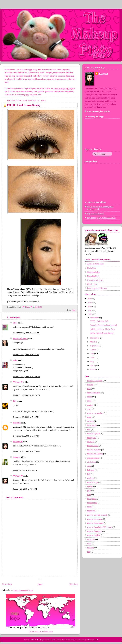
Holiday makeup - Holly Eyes (102, 329)
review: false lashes (95, 523)
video (90, 397)
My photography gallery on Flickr (101, 218)
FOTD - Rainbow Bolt (99, 321)
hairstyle (91, 470)
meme (90, 507)
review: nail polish (95, 454)
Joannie (16, 457)
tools (89, 543)
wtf (89, 552)
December (95, 318)
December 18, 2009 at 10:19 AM (27, 451)
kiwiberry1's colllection (97, 288)
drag (89, 466)
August (94, 350)
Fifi (15, 401)
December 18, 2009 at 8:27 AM (26, 436)
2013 (90, 299)
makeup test (92, 503)
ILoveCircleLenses (95, 280)
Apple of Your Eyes (95, 264)
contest (90, 405)
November (95, 338)
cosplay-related (94, 393)
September (95, 346)
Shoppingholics (94, 272)
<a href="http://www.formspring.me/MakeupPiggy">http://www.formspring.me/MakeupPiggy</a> (102, 181)
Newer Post (7, 584)
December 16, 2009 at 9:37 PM (26, 333)
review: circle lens (95, 381)
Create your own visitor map (41, 631)
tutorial (90, 384)
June (92, 358)
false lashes (92, 425)
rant (89, 429)
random (90, 478)
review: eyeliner (94, 450)
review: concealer (95, 519)
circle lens (91, 462)
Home (40, 584)
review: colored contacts (97, 515)
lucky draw (92, 499)
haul (89, 495)
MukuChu (91, 268)
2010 (90, 310)
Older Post (73, 584)
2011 (90, 306)
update (90, 486)
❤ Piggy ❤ (18, 382)
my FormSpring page (64, 88)
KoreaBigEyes (93, 276)
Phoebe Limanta (20, 339)
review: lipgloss (94, 535)
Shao (15, 323)
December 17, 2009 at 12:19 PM (26, 395)
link (89, 474)
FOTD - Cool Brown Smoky (102, 333)
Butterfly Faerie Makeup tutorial (103, 325)
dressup (90, 421)
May (92, 362)
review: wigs (93, 482)
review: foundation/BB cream (100, 527)
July (92, 354)
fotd (74, 310)
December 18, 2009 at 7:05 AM (26, 417)
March (93, 369)
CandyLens (92, 284)
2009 (90, 314)
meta (89, 401)
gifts (89, 490)
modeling (91, 511)
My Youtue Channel (96, 213)
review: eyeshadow (95, 413)
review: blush (93, 446)
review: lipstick (94, 433)
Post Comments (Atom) (23, 590)
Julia (15, 360)
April (93, 365)
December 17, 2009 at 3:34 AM (26, 355)
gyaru (90, 417)
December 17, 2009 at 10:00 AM (27, 377)
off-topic (91, 442)
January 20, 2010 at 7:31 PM (25, 489)
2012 (90, 302)
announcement (93, 458)
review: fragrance (95, 531)
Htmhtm (17, 423)
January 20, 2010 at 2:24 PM (25, 470)
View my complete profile (98, 111)
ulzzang (90, 547)
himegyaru (92, 438)
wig (89, 409)
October (94, 342)
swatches (91, 539)
